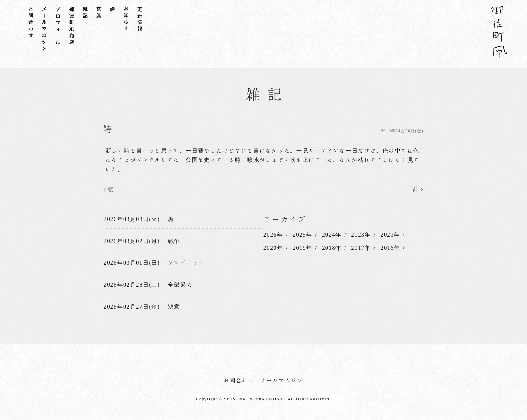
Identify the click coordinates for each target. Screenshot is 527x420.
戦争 (174, 241)
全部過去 (180, 285)
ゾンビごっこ (186, 263)
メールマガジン (282, 380)
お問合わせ (239, 380)
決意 (174, 307)
